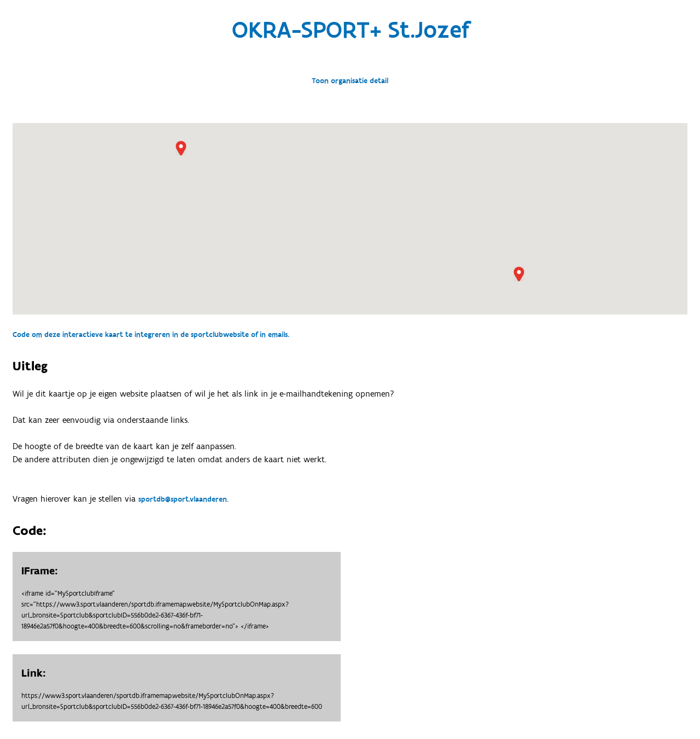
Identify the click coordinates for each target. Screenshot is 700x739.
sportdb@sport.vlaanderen (183, 499)
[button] (181, 148)
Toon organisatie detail (350, 81)
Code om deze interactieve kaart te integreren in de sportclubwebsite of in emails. (151, 335)
